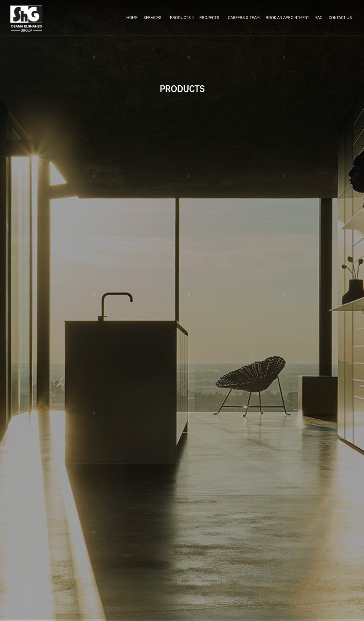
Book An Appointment (288, 18)
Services (152, 18)
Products (180, 18)
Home (132, 18)
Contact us (340, 18)
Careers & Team (244, 18)
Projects (209, 18)
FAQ (319, 18)
